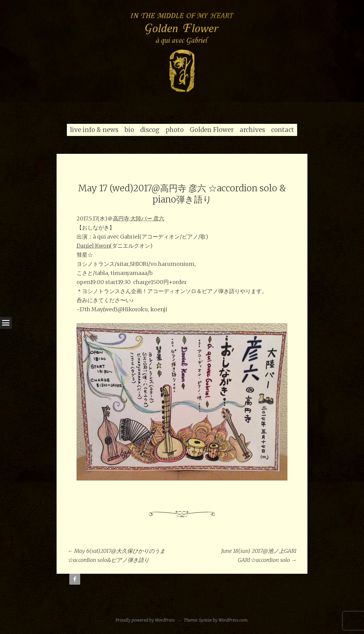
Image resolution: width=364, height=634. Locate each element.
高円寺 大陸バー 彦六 (139, 218)
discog (150, 130)
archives (252, 130)
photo (175, 130)
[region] (182, 51)
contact (283, 130)
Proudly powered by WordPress (145, 620)
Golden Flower (212, 130)
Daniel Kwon (93, 246)
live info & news (94, 130)
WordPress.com (233, 620)
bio (129, 130)
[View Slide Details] (182, 51)
